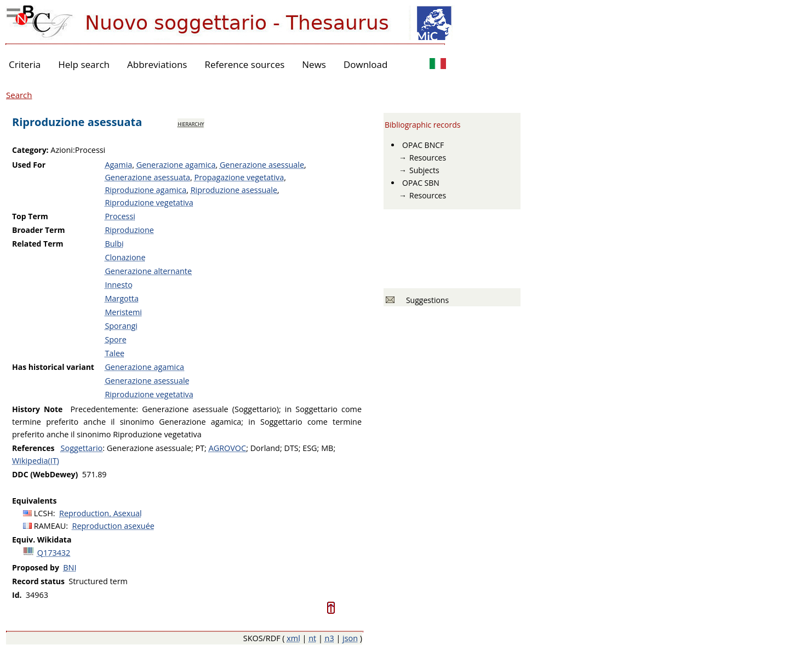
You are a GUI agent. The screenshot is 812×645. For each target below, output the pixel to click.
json (350, 638)
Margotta (122, 298)
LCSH (44, 513)
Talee (115, 353)
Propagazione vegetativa (239, 177)
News (314, 64)
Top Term (30, 216)
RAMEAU (50, 526)
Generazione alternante (148, 271)
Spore (115, 339)
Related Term (38, 244)
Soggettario (82, 448)
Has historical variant (53, 367)
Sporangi (121, 326)
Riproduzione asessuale (234, 190)
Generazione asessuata (147, 177)
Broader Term (39, 230)
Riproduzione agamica (145, 190)
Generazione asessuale (262, 165)
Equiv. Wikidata (42, 540)
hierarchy (191, 123)
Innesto (118, 285)
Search (19, 95)
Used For (29, 165)
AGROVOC (227, 448)
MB (327, 448)
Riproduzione (129, 230)
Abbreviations (157, 64)
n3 (330, 638)
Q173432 (54, 553)
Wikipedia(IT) (36, 461)
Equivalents (34, 501)
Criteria (25, 64)
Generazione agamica (176, 165)
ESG (310, 448)
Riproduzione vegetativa (149, 202)
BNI (70, 567)
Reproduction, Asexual (101, 513)
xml (293, 638)
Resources (428, 158)
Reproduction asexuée (113, 526)
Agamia (118, 165)
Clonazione (125, 257)
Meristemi (123, 312)
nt (312, 638)
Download (366, 64)
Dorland (265, 448)
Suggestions (425, 300)
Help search (84, 64)
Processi (120, 216)
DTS (291, 448)
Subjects (424, 170)
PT (200, 448)
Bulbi (114, 244)
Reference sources (244, 64)
